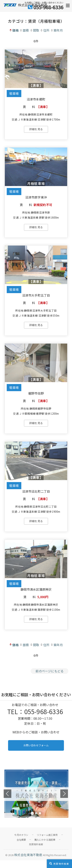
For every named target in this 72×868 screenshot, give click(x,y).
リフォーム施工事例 (47, 835)
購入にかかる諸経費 (45, 840)
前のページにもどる (50, 671)
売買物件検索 (36, 844)
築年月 (57, 30)
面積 (24, 30)
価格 (14, 30)
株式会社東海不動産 (28, 855)
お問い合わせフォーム (36, 745)
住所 (45, 30)
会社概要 (21, 840)
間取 (34, 30)
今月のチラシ (21, 835)
